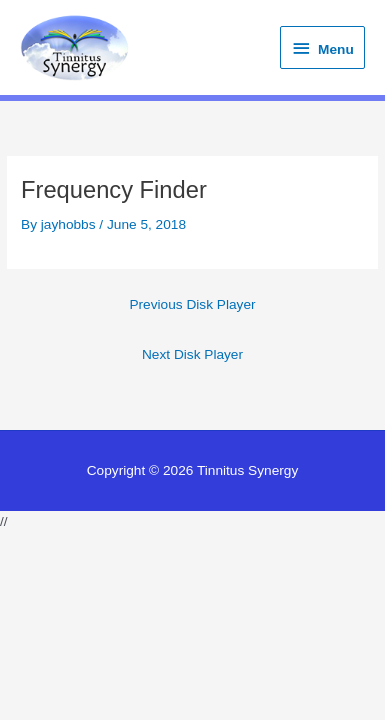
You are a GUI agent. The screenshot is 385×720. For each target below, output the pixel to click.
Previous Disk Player (192, 304)
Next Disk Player (192, 354)
